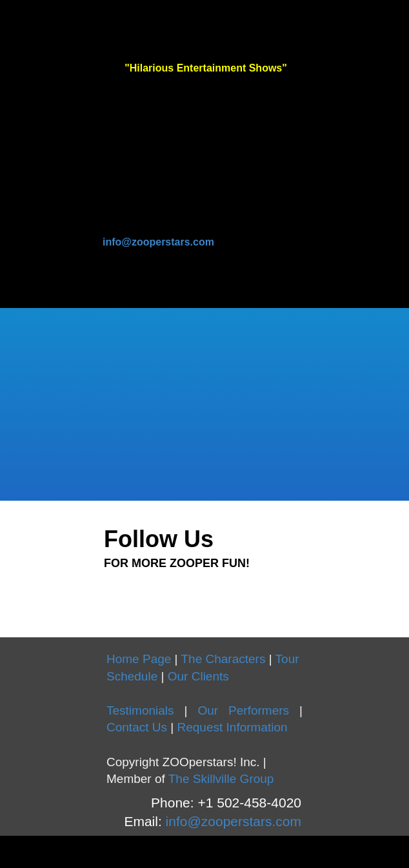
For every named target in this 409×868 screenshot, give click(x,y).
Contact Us (137, 727)
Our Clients (198, 676)
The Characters (224, 659)
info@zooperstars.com (158, 242)
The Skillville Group (221, 779)
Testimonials (140, 710)
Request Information (232, 727)
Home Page (139, 659)
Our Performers (243, 710)
